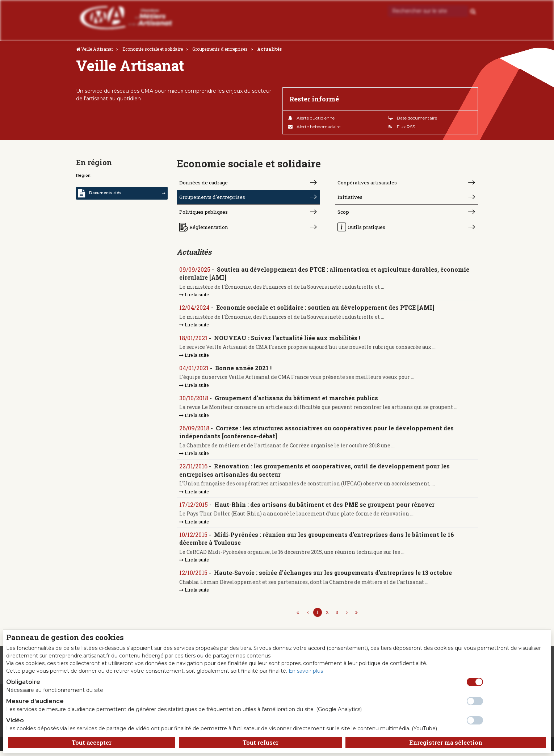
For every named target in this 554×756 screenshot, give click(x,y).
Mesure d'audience (35, 701)
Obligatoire (23, 682)
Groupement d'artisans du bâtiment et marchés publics (297, 401)
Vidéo (15, 720)
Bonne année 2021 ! (244, 371)
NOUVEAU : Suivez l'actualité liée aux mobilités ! (288, 341)
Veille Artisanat (97, 49)
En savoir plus (306, 671)
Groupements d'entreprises (220, 49)
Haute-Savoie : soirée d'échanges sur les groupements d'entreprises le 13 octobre (333, 577)
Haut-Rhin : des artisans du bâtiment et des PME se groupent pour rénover (325, 508)
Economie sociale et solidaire (153, 49)
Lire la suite (194, 297)
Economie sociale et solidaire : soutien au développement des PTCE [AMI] (326, 310)
